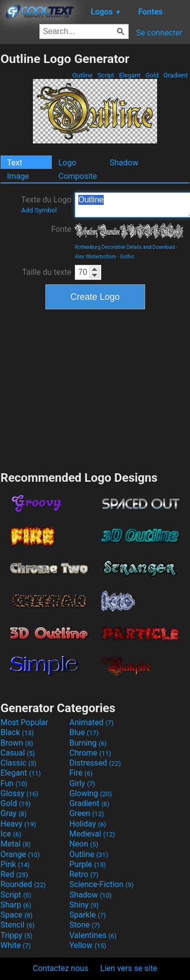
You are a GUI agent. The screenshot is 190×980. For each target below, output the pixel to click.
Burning (88, 743)
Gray (13, 813)
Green (87, 813)
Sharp (16, 905)
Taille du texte (47, 272)
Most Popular (24, 722)
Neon (84, 844)
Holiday (88, 824)
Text (14, 163)
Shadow (124, 163)
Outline (82, 75)
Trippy (16, 935)
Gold (152, 75)
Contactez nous (61, 968)
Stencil (17, 925)
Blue (84, 732)
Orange (20, 854)
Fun (14, 783)
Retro (84, 874)
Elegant (130, 75)
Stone (85, 925)
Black (17, 732)
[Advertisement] (95, 389)
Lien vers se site (129, 968)
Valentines (93, 935)
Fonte (61, 229)
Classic (18, 763)
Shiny (84, 905)
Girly (82, 783)
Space (16, 915)
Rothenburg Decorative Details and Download (125, 247)
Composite (78, 176)
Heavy (18, 824)
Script (106, 75)
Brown (17, 743)
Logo (67, 163)
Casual (18, 753)
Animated (92, 722)
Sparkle (88, 915)
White (16, 945)
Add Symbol (39, 210)
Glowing (91, 793)
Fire (81, 773)
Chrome (90, 753)
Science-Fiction (101, 884)
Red (14, 874)
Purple (88, 864)
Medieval (92, 834)
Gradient (176, 75)
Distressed (95, 763)
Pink (15, 864)
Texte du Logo (46, 204)
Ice (11, 834)
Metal (16, 844)
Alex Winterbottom (95, 257)
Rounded (23, 884)
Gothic (127, 257)
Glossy (19, 793)
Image (18, 176)
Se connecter (159, 33)
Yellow (88, 945)
